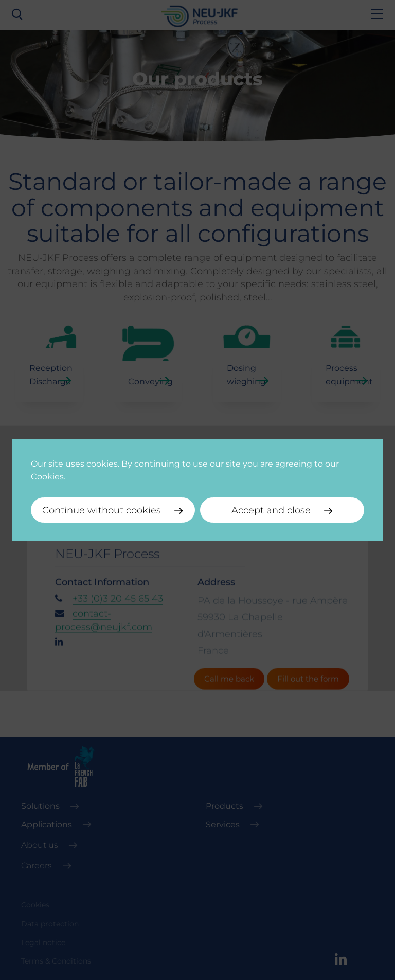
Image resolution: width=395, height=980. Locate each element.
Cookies (47, 476)
